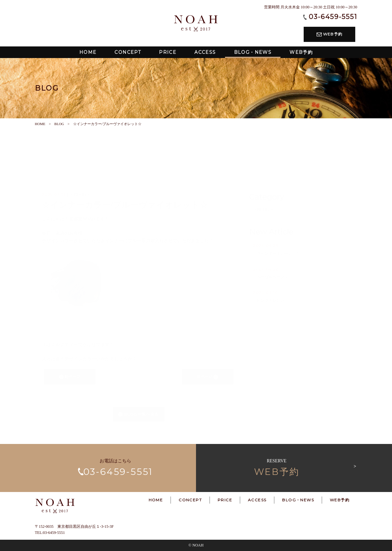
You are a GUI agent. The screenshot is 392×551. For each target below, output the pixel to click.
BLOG (59, 124)
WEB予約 (329, 34)
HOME (40, 124)
